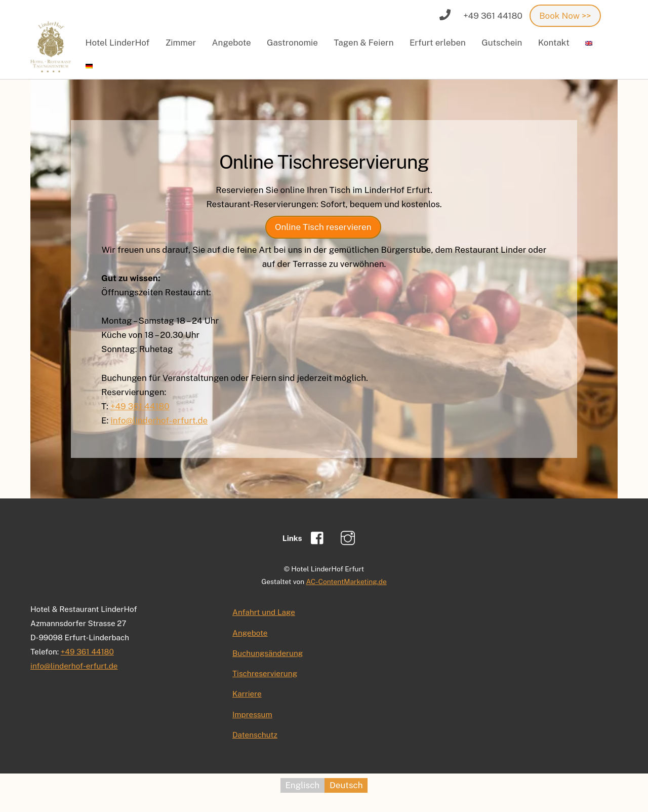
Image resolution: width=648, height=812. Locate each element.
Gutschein (502, 43)
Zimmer (181, 43)
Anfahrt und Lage (264, 612)
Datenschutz (255, 734)
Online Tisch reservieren (323, 227)
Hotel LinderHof (118, 43)
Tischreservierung (265, 673)
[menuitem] (589, 43)
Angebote (232, 43)
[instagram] (350, 537)
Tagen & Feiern (363, 43)
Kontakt (554, 43)
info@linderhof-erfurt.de (159, 420)
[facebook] (320, 537)
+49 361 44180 (140, 406)
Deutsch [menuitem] (346, 785)
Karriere (247, 693)
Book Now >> (565, 16)
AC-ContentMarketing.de (347, 582)
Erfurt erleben (438, 43)
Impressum (252, 714)
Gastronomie (292, 43)
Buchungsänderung (268, 653)
